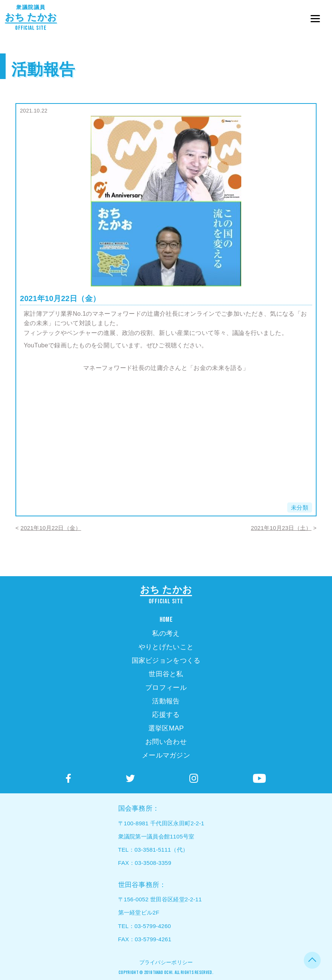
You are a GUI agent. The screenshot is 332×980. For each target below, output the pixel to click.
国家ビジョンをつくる (166, 660)
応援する (166, 715)
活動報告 (43, 69)
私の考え (166, 633)
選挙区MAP (166, 728)
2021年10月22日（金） (51, 528)
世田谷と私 (166, 674)
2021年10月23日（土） (281, 528)
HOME (166, 620)
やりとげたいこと (166, 647)
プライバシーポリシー (166, 962)
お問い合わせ (166, 742)
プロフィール (166, 688)
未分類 (300, 507)
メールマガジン (166, 755)
